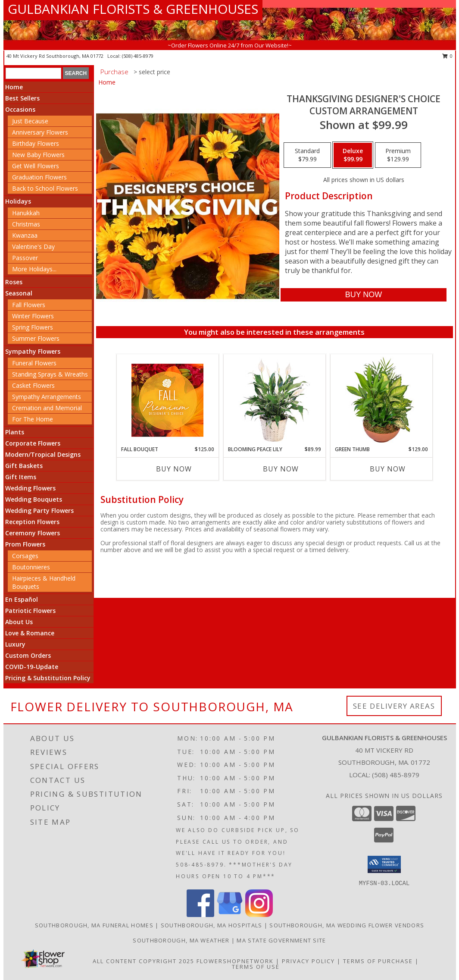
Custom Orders (28, 655)
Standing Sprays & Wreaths (50, 374)
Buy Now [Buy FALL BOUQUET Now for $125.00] (174, 469)
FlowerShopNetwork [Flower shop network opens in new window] (235, 961)
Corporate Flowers (33, 443)
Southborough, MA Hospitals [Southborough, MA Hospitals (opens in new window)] (212, 925)
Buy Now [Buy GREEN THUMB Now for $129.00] (388, 469)
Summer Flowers (36, 338)
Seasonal (19, 293)
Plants (15, 432)
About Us (19, 622)
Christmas (26, 224)
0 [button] (448, 56)
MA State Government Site (281, 940)
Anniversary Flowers (40, 132)
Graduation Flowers (39, 177)
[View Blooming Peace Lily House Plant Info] (274, 400)
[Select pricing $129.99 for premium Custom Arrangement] (398, 155)
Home (14, 87)
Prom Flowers (25, 544)
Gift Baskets (24, 466)
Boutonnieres (31, 567)
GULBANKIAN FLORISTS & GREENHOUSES (133, 9)
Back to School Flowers (45, 188)
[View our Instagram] (259, 915)
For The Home (33, 419)
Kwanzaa (25, 235)
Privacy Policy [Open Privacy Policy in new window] (308, 961)
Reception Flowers (32, 522)
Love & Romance (30, 633)
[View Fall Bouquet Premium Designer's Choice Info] (167, 400)
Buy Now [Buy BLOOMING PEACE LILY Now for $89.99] (281, 469)
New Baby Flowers (38, 155)
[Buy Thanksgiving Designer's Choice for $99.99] (364, 295)
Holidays (18, 201)
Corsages (25, 556)
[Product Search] (33, 73)
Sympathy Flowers (33, 351)
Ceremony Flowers (33, 533)
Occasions (20, 109)
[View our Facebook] (200, 915)
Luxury (15, 644)
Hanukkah (26, 213)
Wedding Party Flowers (39, 510)
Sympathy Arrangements (47, 397)
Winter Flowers (33, 316)
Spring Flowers (33, 327)
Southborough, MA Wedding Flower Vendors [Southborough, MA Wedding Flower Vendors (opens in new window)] (347, 925)
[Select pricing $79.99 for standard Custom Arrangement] (307, 155)
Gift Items (21, 477)
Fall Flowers (29, 305)
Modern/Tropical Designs (43, 454)
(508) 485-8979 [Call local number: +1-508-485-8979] (138, 56)
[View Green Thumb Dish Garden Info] (381, 400)
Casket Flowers (33, 385)
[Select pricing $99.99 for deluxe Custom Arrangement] (353, 155)
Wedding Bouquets (34, 499)
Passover (25, 258)
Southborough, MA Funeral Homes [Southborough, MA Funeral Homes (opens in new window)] (94, 925)
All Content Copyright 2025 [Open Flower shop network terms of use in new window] (144, 961)
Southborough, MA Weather (181, 940)
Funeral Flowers (34, 363)
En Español (22, 599)
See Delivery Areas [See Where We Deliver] (394, 706)
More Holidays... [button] (34, 269)
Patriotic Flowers (30, 611)
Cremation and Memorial (47, 408)
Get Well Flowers (36, 166)
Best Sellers (22, 98)
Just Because (30, 121)
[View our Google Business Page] (230, 915)
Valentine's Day (33, 247)
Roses (14, 282)
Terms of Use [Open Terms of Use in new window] (256, 967)
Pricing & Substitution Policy (48, 678)
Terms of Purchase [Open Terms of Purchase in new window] (378, 961)
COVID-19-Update (32, 667)
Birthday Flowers (36, 143)
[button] (384, 864)
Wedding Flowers (30, 488)
